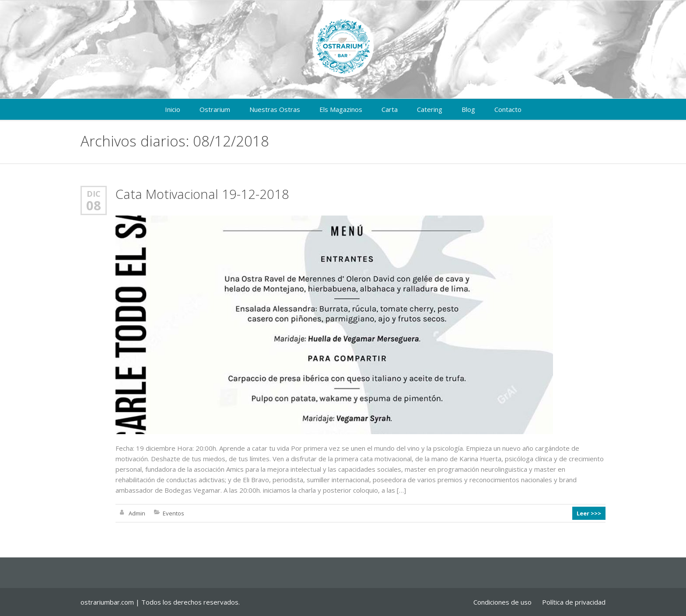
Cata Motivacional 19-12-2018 (202, 194)
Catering (430, 109)
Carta (390, 109)
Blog (468, 109)
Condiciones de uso (502, 602)
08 (94, 205)
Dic (94, 194)
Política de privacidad (574, 602)
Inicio (173, 109)
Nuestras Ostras (275, 109)
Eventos (173, 513)
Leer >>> (589, 513)
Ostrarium (215, 109)
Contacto (508, 109)
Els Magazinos (341, 109)
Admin (137, 513)
